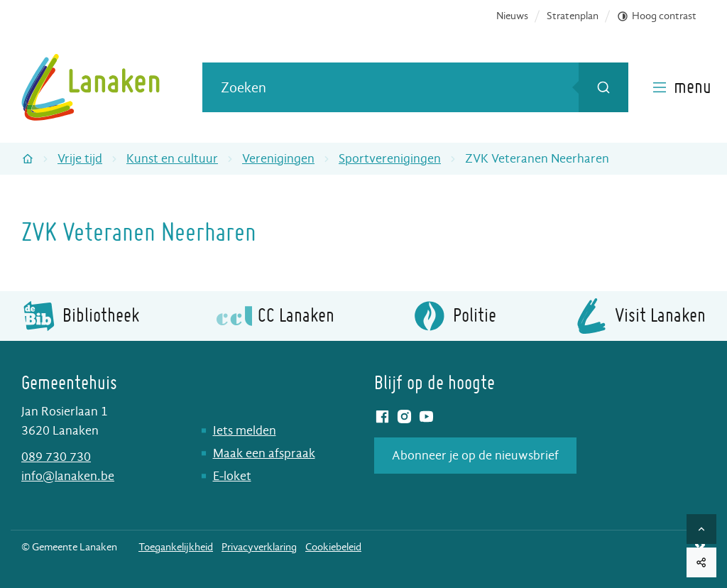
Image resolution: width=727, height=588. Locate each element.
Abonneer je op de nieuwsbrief (475, 456)
